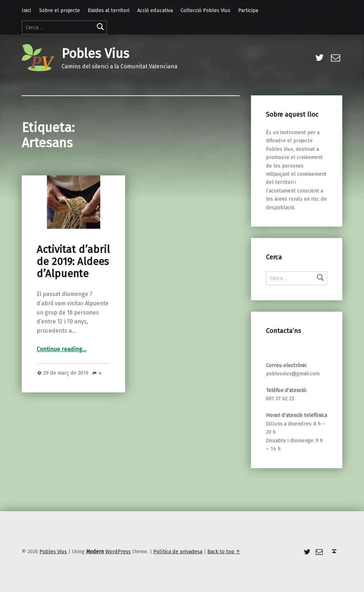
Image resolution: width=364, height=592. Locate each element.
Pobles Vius (95, 54)
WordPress (118, 551)
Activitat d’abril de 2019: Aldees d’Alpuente (73, 262)
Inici (26, 10)
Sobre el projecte (60, 10)
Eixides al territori (109, 10)
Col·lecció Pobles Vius (205, 10)
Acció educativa (155, 10)
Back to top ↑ (224, 551)
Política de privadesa (178, 551)
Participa (248, 10)
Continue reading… (61, 349)
